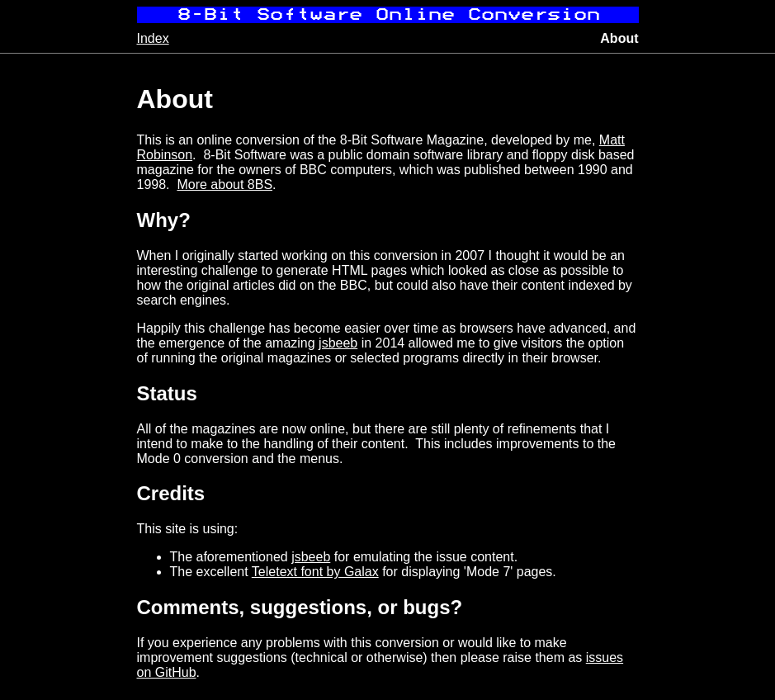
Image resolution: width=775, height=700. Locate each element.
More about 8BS (224, 184)
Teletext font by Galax (315, 572)
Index (153, 38)
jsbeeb (338, 343)
